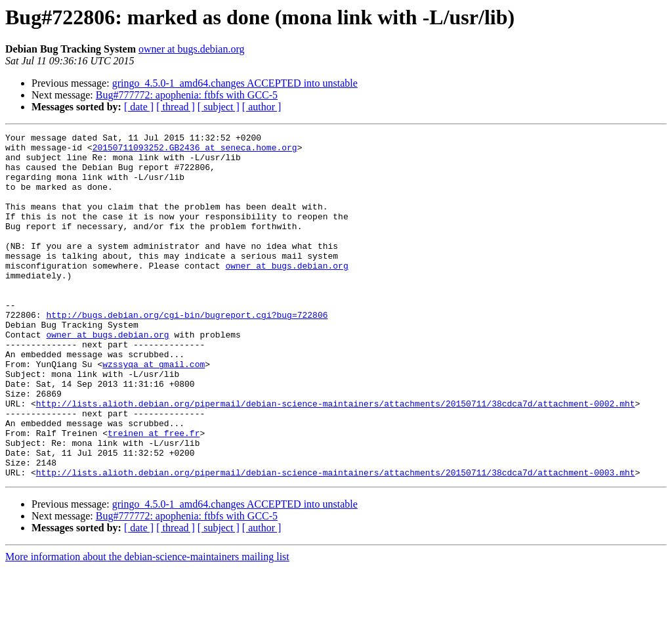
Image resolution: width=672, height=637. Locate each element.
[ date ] (139, 107)
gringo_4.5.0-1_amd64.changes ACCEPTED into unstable (235, 83)
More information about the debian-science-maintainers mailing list (147, 626)
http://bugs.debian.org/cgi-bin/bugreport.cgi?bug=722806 (187, 352)
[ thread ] (176, 107)
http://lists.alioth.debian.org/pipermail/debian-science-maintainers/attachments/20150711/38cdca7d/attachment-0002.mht (336, 458)
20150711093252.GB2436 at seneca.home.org (195, 151)
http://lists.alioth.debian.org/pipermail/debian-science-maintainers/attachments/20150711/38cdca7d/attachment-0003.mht (336, 541)
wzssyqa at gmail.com (154, 411)
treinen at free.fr (154, 494)
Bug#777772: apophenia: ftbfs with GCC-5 (187, 95)
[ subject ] (219, 107)
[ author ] (262, 107)
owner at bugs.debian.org (191, 49)
